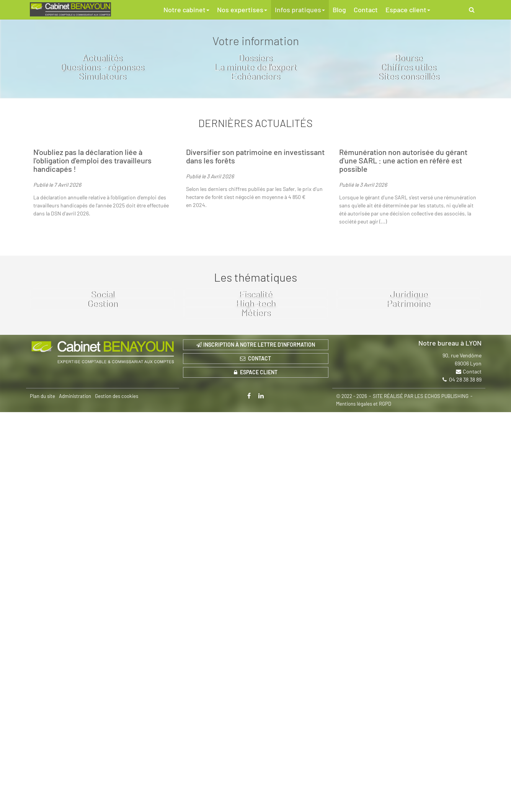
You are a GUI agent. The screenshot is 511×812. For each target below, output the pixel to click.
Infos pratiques (300, 10)
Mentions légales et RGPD (364, 804)
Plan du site (42, 796)
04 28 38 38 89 (465, 779)
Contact (366, 10)
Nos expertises (242, 10)
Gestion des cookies (117, 796)
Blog (339, 10)
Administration (75, 796)
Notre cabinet (186, 10)
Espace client (408, 10)
